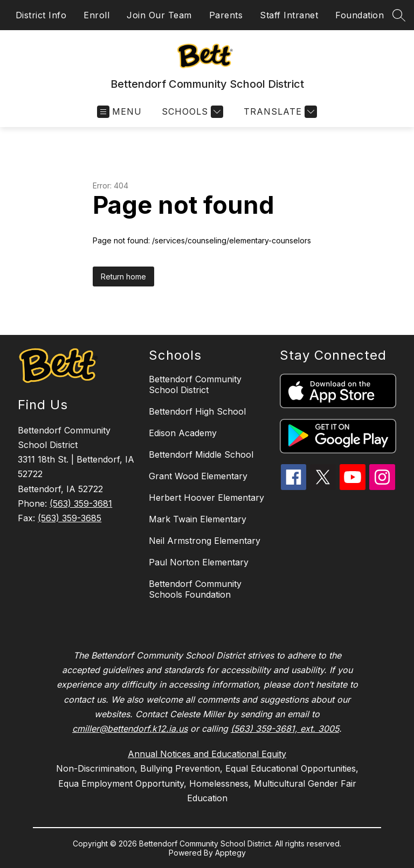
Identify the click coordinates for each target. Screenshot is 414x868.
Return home (123, 276)
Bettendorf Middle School (201, 454)
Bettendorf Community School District (195, 384)
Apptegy (230, 853)
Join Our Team (159, 15)
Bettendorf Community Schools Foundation (195, 589)
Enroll (96, 15)
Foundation (360, 15)
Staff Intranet (289, 15)
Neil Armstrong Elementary (205, 541)
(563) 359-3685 (70, 518)
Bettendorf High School (197, 411)
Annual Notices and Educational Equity (207, 754)
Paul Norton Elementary (199, 562)
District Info (41, 15)
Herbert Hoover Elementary (206, 498)
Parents (226, 15)
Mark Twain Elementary (198, 519)
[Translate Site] (279, 112)
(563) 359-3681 (81, 503)
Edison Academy (183, 433)
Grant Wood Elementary (198, 476)
